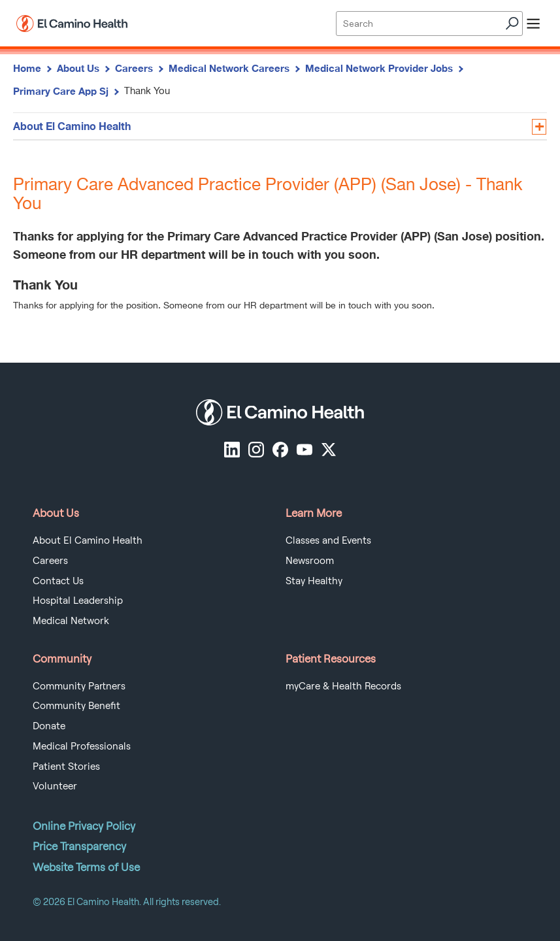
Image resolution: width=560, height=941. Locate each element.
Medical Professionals (82, 746)
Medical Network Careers (229, 68)
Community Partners (79, 686)
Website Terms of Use (86, 867)
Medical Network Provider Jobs (379, 68)
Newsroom (310, 561)
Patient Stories (66, 767)
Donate (49, 726)
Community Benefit (76, 706)
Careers (134, 68)
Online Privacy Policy (84, 826)
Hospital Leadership (78, 601)
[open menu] (533, 24)
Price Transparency (79, 846)
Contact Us (58, 581)
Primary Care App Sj (61, 91)
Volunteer (55, 786)
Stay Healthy (314, 581)
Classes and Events (328, 540)
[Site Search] (429, 24)
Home (27, 68)
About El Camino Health (72, 126)
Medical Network (71, 621)
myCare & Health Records (343, 686)
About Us (78, 68)
